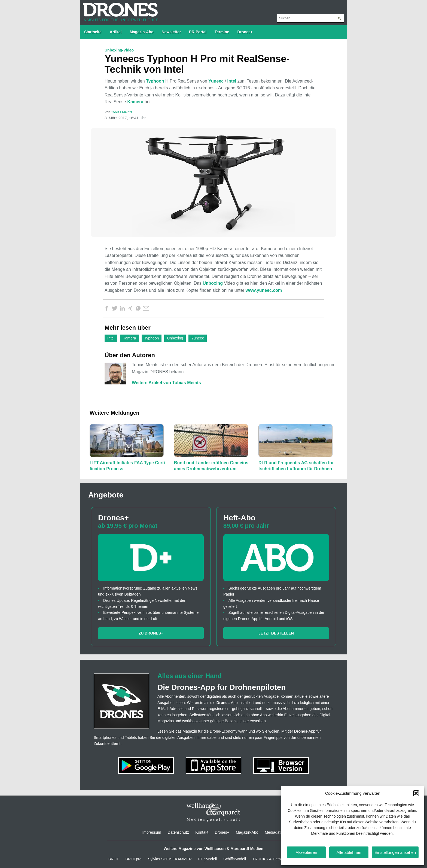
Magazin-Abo (141, 32)
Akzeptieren (306, 852)
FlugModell (208, 859)
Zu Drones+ (151, 633)
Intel (232, 81)
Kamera (135, 102)
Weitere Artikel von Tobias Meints (166, 383)
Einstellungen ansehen (395, 852)
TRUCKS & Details (268, 859)
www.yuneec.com (264, 290)
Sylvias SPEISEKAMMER (170, 859)
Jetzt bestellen (276, 633)
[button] (416, 793)
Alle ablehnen (349, 852)
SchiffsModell (235, 859)
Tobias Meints (122, 112)
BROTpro (134, 859)
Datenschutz (178, 832)
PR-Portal (198, 32)
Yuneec (216, 81)
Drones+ (245, 32)
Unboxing (213, 283)
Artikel (116, 32)
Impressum (152, 832)
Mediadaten (275, 832)
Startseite (93, 32)
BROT (114, 859)
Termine (222, 32)
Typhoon (155, 81)
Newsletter (171, 32)
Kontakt (202, 832)
